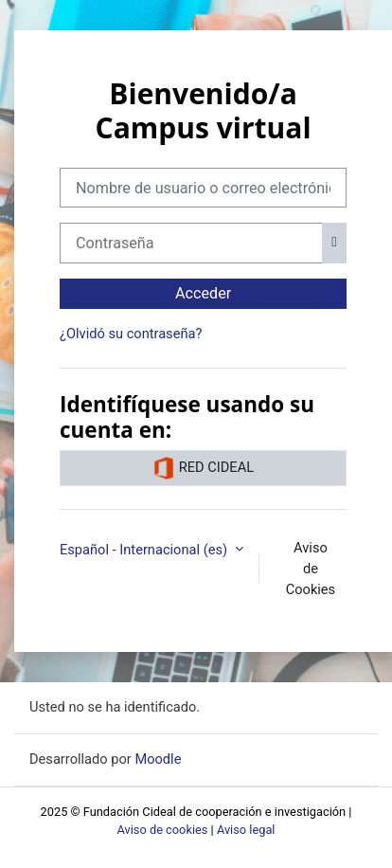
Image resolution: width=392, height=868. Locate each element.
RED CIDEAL (203, 468)
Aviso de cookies (163, 830)
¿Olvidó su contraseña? (131, 334)
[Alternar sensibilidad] (334, 243)
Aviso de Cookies (311, 569)
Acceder (203, 293)
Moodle (158, 759)
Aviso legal (246, 830)
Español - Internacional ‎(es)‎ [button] (145, 550)
